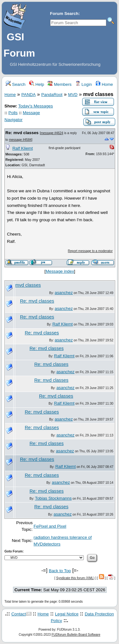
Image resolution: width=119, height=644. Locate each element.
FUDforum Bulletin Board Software (76, 635)
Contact (19, 614)
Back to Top (60, 571)
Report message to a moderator (90, 251)
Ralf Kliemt (23, 148)
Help (37, 84)
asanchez (64, 293)
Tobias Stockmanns (53, 498)
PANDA (28, 95)
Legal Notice (67, 614)
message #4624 (52, 133)
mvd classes (28, 285)
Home (104, 84)
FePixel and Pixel (50, 526)
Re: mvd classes (22, 133)
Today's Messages (35, 106)
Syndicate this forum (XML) (75, 578)
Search (16, 84)
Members (60, 84)
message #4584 (20, 140)
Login (83, 84)
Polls (13, 113)
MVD (73, 95)
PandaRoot (52, 95)
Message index (60, 271)
